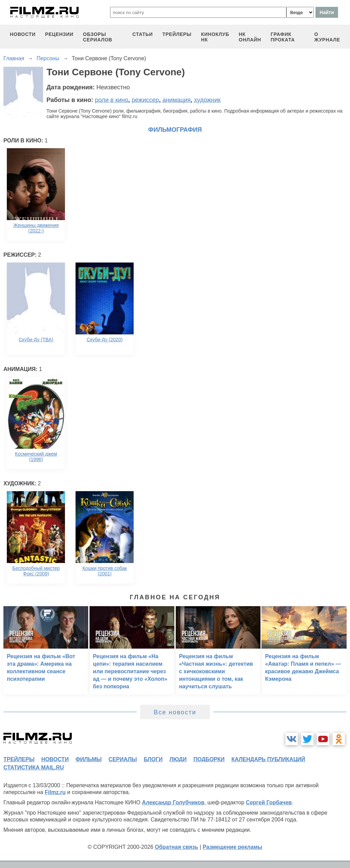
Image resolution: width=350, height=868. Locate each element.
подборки (209, 759)
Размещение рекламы (233, 847)
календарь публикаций (268, 759)
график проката (283, 37)
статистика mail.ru (34, 768)
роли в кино (112, 100)
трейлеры (177, 34)
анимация (177, 100)
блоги (153, 759)
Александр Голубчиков (173, 802)
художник (207, 100)
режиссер (145, 100)
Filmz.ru (55, 792)
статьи (143, 34)
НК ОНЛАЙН (250, 37)
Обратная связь (177, 847)
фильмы (89, 759)
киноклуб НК (215, 37)
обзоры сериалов (98, 37)
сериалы (123, 759)
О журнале (327, 37)
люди (178, 759)
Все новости (175, 712)
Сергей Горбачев (269, 802)
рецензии (59, 34)
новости (23, 34)
